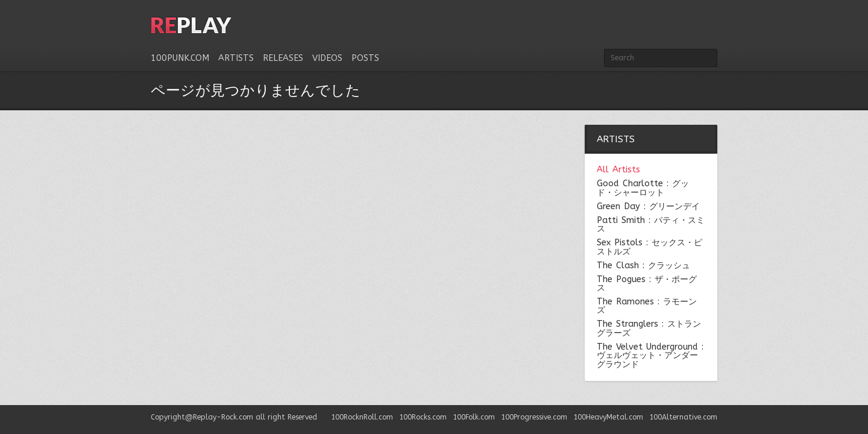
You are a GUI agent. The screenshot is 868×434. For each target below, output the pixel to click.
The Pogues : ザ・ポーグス (647, 284)
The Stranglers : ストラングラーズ (649, 329)
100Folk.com (474, 417)
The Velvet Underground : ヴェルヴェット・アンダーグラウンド (650, 356)
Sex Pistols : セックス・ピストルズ (649, 247)
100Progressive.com (534, 417)
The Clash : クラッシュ (643, 266)
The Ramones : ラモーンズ (647, 307)
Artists (236, 58)
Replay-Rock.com (223, 417)
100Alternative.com (683, 417)
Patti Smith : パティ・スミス (651, 225)
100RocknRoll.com (362, 417)
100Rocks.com (423, 417)
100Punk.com (180, 58)
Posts (365, 58)
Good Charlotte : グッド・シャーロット (643, 188)
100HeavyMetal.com (608, 417)
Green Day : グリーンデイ (648, 207)
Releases (283, 58)
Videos (327, 58)
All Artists (618, 170)
